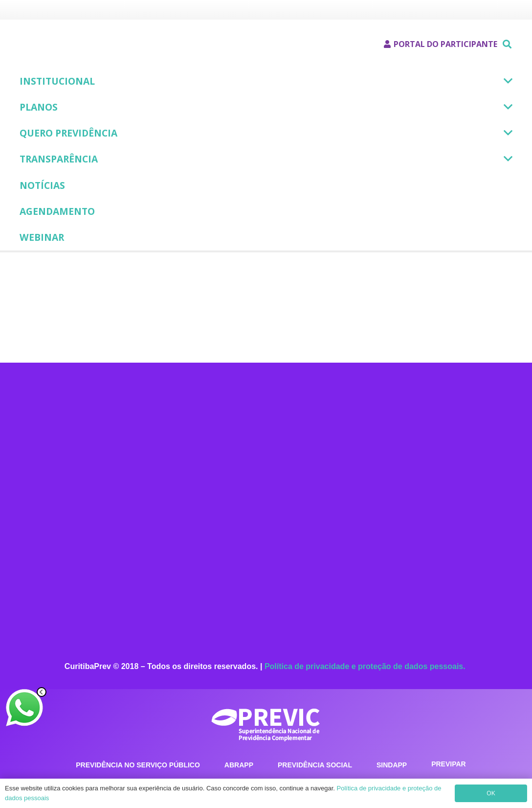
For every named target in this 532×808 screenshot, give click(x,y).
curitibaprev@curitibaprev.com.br (377, 534)
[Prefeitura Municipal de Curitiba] (28, 10)
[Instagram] (317, 590)
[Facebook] (297, 590)
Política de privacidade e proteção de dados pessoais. (366, 666)
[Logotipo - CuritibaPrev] (66, 44)
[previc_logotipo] (266, 723)
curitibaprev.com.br (342, 548)
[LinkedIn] (336, 590)
